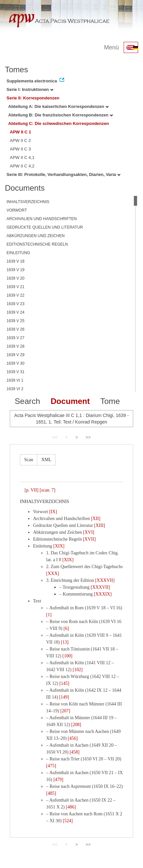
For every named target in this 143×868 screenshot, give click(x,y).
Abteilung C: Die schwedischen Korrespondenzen (59, 123)
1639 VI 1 (15, 380)
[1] (49, 615)
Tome (110, 401)
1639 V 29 (16, 355)
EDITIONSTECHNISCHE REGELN (37, 244)
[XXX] (53, 573)
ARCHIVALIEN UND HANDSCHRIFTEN (42, 219)
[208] (76, 725)
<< (55, 437)
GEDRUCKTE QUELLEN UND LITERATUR (45, 227)
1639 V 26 (16, 329)
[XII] (96, 519)
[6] (66, 628)
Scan (29, 460)
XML (46, 460)
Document (70, 401)
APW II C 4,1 (22, 157)
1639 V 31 (16, 372)
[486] (71, 807)
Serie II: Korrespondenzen (33, 98)
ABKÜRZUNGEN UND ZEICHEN (36, 236)
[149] (64, 697)
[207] (65, 711)
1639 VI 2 (15, 389)
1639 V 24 (16, 312)
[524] (68, 821)
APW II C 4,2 (22, 166)
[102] (78, 670)
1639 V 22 (16, 295)
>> (88, 437)
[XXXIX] (103, 594)
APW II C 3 (20, 149)
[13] (65, 642)
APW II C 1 (20, 132)
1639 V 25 (16, 321)
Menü (111, 47)
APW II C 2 (20, 140)
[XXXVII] (105, 580)
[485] (51, 793)
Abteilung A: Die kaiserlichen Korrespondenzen (58, 106)
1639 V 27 (16, 338)
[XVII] (89, 539)
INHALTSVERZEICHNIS (28, 202)
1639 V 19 (16, 270)
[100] (67, 656)
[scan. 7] (47, 490)
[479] (58, 780)
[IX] (53, 512)
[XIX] (59, 546)
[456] (73, 738)
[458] (75, 752)
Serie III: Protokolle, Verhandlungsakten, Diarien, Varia (63, 174)
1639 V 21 (16, 287)
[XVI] (89, 532)
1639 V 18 (16, 261)
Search (27, 401)
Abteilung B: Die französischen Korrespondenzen (61, 115)
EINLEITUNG (18, 253)
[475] (51, 766)
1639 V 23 (16, 304)
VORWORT (17, 210)
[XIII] (100, 525)
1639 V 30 (16, 363)
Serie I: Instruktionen (30, 89)
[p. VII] (32, 490)
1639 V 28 (16, 346)
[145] (64, 683)
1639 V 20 (16, 278)
